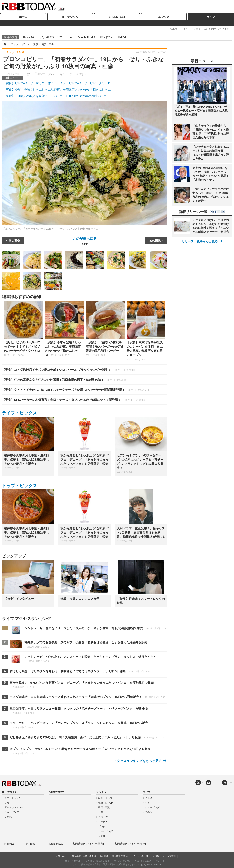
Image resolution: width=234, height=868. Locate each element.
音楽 (101, 812)
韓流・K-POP (105, 803)
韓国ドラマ (107, 37)
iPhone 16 (28, 37)
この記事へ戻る (85, 242)
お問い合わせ (62, 856)
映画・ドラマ (105, 798)
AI (71, 37)
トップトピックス (20, 486)
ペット (149, 803)
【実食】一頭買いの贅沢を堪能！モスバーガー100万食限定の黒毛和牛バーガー (56, 96)
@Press (30, 844)
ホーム (23, 17)
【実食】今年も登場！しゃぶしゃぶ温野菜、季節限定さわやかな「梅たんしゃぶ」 (58, 90)
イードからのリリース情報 (146, 856)
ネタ (7, 803)
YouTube (216, 783)
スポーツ (103, 817)
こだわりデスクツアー (52, 37)
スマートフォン (13, 798)
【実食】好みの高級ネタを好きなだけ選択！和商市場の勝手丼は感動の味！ (64, 380)
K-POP (122, 37)
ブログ (102, 827)
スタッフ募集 (169, 856)
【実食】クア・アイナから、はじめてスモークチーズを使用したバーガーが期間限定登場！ (75, 390)
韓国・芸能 (104, 807)
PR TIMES (8, 844)
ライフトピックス (20, 413)
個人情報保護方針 (121, 856)
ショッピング (12, 812)
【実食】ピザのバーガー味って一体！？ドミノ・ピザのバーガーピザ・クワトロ (57, 83)
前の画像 (14, 240)
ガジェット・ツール (15, 807)
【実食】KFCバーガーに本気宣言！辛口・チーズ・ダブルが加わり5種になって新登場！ (73, 400)
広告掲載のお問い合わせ (84, 856)
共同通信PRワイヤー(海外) (130, 844)
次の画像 (155, 240)
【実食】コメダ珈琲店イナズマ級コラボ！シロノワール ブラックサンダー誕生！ (68, 370)
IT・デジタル (70, 17)
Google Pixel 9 (86, 37)
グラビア (103, 822)
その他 (8, 817)
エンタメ (164, 17)
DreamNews (56, 844)
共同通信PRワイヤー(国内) (88, 844)
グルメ (149, 798)
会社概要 (104, 856)
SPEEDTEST (117, 17)
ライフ (211, 17)
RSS (231, 783)
